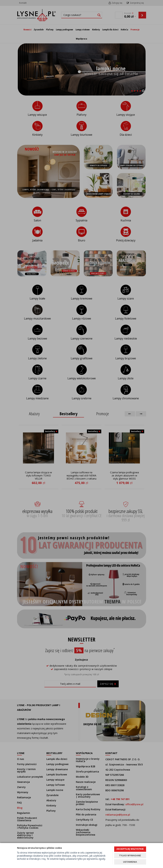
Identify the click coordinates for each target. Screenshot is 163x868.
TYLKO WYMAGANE (130, 855)
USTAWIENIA (130, 862)
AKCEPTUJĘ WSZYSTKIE (130, 849)
